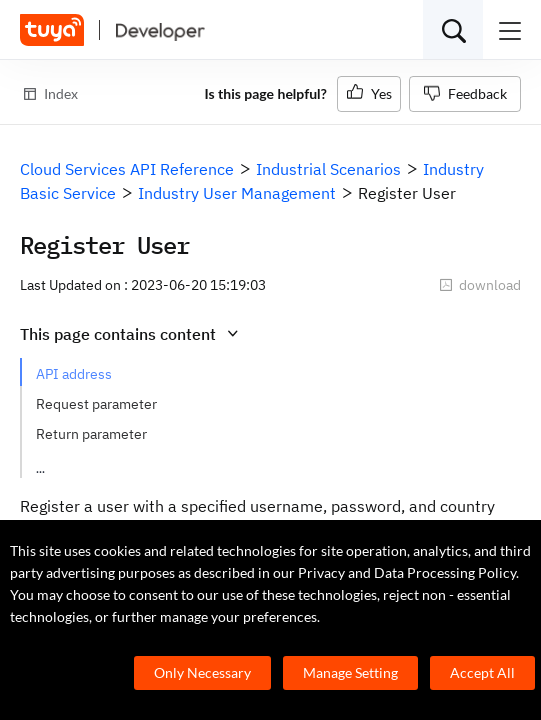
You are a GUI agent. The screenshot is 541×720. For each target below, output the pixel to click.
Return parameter (91, 434)
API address (74, 374)
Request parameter (96, 404)
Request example (91, 464)
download (480, 285)
